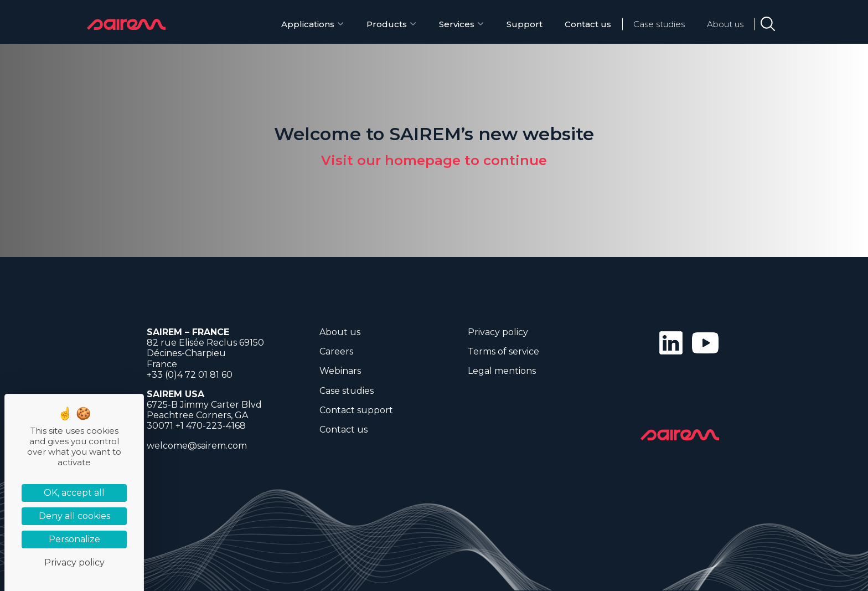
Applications (308, 24)
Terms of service (503, 351)
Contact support (356, 410)
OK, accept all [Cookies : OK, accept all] (74, 493)
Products (387, 24)
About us (725, 24)
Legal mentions (502, 371)
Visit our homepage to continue (434, 160)
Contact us (588, 24)
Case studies (659, 24)
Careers (336, 351)
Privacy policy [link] (74, 562)
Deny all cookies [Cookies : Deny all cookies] (74, 516)
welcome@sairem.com (197, 446)
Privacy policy (498, 332)
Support (525, 24)
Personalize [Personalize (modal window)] (74, 539)
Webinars (340, 371)
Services (457, 24)
